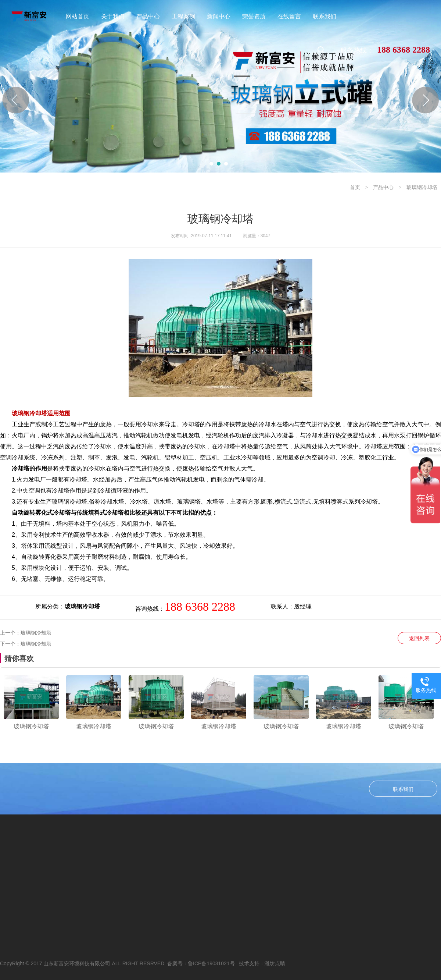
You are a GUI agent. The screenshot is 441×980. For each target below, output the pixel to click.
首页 (355, 187)
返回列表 (419, 638)
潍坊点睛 (275, 963)
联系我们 (403, 789)
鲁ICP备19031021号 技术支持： (226, 963)
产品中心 (383, 187)
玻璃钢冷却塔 (422, 187)
